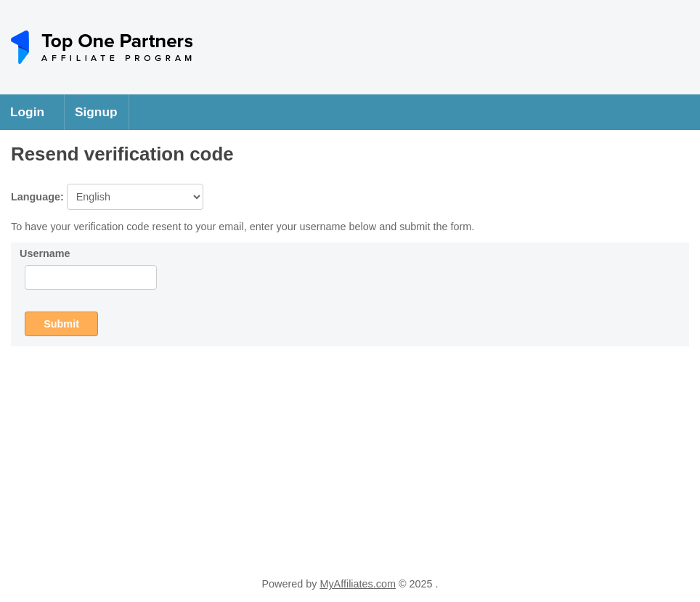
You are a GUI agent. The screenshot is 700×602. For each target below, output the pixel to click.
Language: (107, 197)
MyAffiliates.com (358, 584)
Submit (61, 324)
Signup (96, 112)
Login (27, 112)
